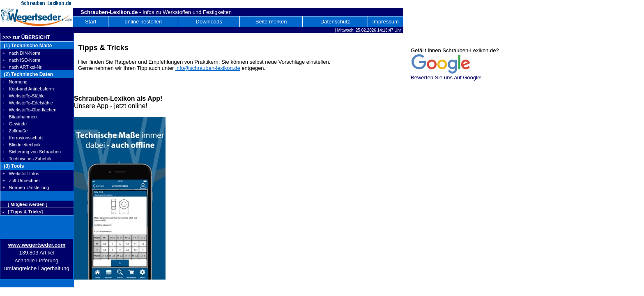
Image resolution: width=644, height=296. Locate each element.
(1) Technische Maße (27, 46)
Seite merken (271, 22)
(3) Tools (13, 166)
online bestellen (143, 22)
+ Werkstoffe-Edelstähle (28, 103)
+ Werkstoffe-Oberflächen (29, 110)
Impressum (385, 22)
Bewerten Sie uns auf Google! (446, 77)
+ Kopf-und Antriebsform (28, 89)
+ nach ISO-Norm (21, 60)
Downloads (209, 22)
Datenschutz (335, 22)
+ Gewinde (15, 124)
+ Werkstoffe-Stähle (24, 96)
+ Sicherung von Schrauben (32, 152)
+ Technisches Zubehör (27, 159)
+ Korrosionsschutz (23, 138)
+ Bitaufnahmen (20, 117)
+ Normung (15, 82)
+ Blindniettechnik (22, 145)
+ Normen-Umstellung (26, 187)
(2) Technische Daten (28, 74)
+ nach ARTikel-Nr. (23, 67)
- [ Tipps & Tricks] (23, 212)
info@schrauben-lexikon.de (208, 68)
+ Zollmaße (15, 131)
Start (91, 22)
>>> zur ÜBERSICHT (26, 37)
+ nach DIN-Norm (21, 53)
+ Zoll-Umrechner (21, 180)
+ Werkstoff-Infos (21, 173)
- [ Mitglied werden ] (25, 204)
